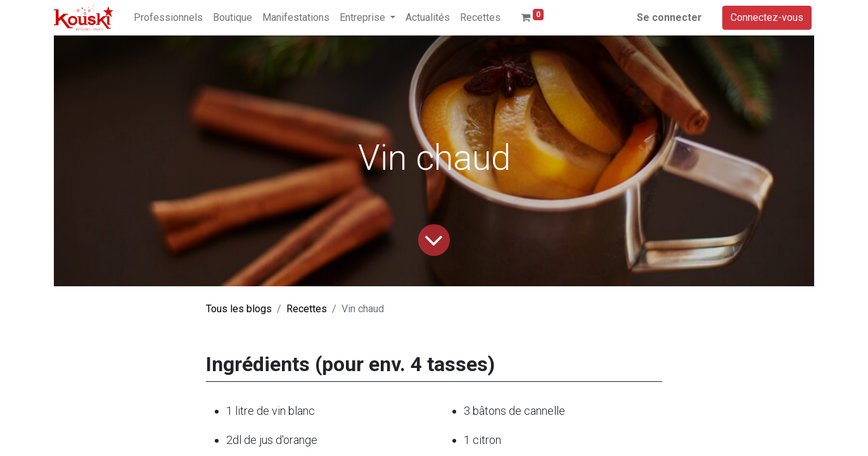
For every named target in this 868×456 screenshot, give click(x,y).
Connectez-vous (767, 17)
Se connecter (669, 17)
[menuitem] (168, 18)
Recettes (307, 309)
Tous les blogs (239, 309)
